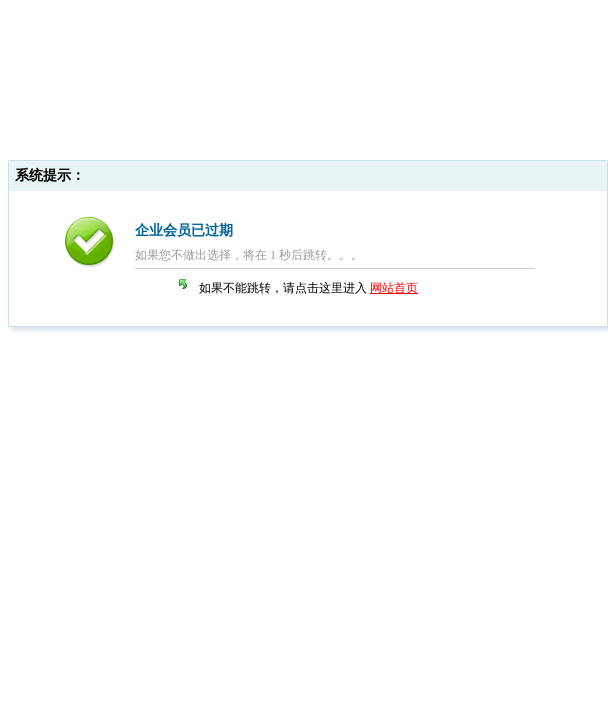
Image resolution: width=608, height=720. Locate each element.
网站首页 (394, 288)
